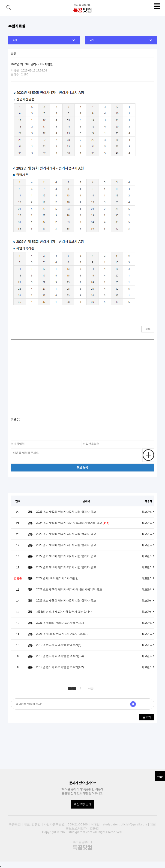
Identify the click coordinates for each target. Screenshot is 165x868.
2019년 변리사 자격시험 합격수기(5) (59, 645)
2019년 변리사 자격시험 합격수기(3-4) (60, 656)
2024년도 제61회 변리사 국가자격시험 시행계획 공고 (73, 523)
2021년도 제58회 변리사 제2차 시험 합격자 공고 (66, 601)
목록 (148, 329)
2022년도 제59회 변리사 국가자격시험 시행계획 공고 (69, 589)
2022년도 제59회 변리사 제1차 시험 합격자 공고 (66, 567)
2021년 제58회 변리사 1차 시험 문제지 (60, 623)
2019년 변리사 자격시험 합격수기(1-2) (60, 667)
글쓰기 (147, 717)
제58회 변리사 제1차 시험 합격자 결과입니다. (64, 612)
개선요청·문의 (82, 804)
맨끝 (91, 689)
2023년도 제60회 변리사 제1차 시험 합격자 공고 (66, 545)
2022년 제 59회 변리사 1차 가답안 (57, 578)
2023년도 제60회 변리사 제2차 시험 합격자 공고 (66, 534)
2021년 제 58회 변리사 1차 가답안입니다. (62, 634)
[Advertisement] (83, 380)
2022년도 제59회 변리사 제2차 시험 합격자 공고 (66, 556)
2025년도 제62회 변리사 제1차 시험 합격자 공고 (66, 512)
